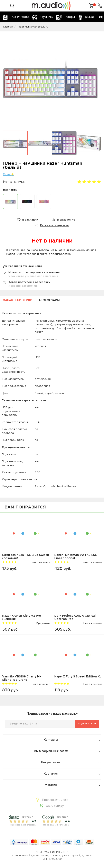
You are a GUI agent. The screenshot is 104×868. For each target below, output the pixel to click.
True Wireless (16, 17)
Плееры (66, 17)
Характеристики (18, 300)
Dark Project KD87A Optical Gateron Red (75, 617)
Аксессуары (49, 300)
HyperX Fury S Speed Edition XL (78, 677)
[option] (52, 81)
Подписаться (87, 724)
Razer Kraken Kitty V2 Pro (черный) (22, 617)
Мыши (86, 17)
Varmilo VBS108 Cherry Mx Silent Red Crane (22, 678)
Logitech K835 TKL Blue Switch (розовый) (26, 557)
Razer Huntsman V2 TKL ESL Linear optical (76, 557)
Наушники (43, 17)
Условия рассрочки (23, 286)
